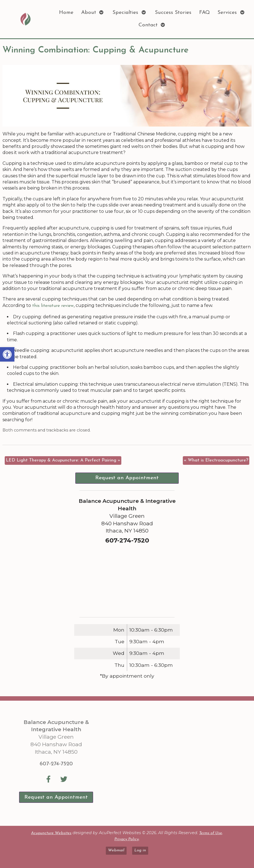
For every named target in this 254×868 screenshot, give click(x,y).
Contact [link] (148, 25)
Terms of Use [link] (211, 833)
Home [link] (66, 13)
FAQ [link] (205, 13)
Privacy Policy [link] (127, 839)
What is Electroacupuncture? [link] (216, 460)
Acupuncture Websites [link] (51, 833)
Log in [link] (140, 850)
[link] (7, 354)
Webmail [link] (116, 850)
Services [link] (227, 13)
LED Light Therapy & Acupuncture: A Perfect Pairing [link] (63, 460)
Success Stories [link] (173, 13)
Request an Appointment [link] (127, 478)
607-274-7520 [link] (56, 764)
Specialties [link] (125, 13)
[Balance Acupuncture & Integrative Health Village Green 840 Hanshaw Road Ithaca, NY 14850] (174, 763)
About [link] (89, 13)
